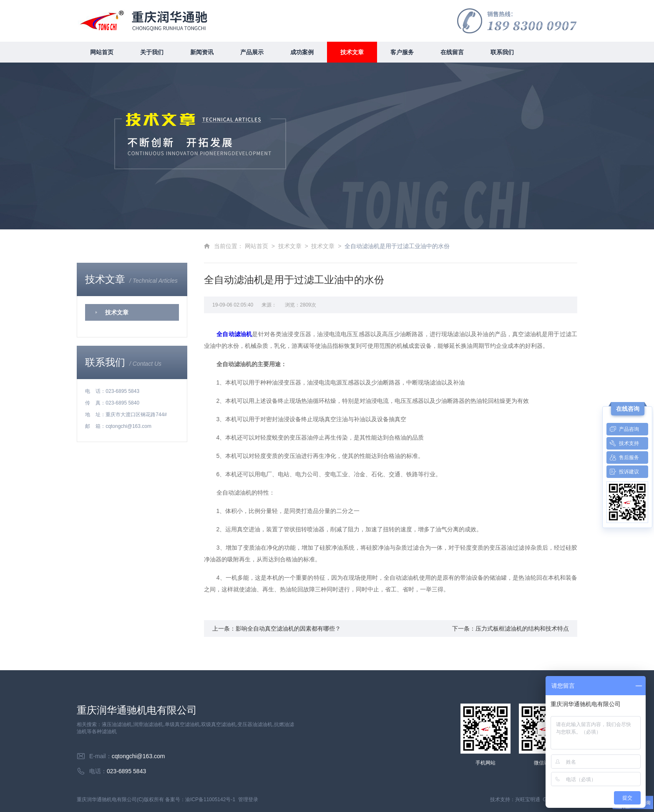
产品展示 (252, 52)
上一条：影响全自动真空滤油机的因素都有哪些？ (277, 628)
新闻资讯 (202, 52)
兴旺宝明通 (528, 799)
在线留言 (452, 52)
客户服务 (402, 52)
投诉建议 (623, 472)
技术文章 (352, 52)
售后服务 (623, 458)
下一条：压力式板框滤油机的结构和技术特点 (511, 628)
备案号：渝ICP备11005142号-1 (200, 799)
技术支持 (623, 443)
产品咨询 (623, 429)
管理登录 (248, 799)
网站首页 (102, 52)
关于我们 (152, 52)
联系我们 (502, 52)
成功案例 (302, 52)
